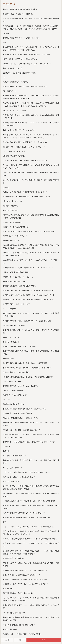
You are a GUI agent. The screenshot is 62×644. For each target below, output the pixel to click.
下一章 (44, 640)
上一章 (7, 640)
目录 (20, 640)
